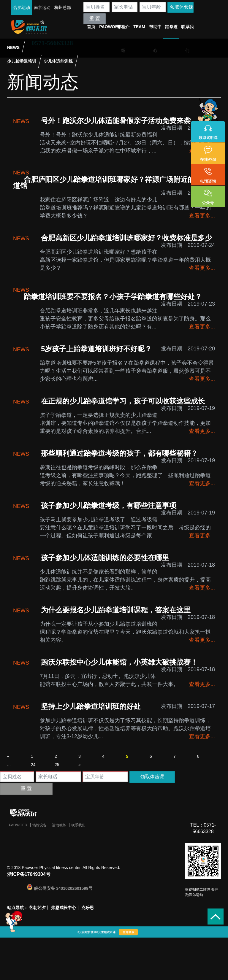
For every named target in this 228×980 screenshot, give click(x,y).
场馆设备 (39, 825)
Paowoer (18, 825)
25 (57, 765)
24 (33, 765)
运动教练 (59, 825)
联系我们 (78, 825)
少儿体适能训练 (58, 61)
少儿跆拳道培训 (22, 61)
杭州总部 (63, 7)
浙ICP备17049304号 (29, 874)
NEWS (13, 47)
